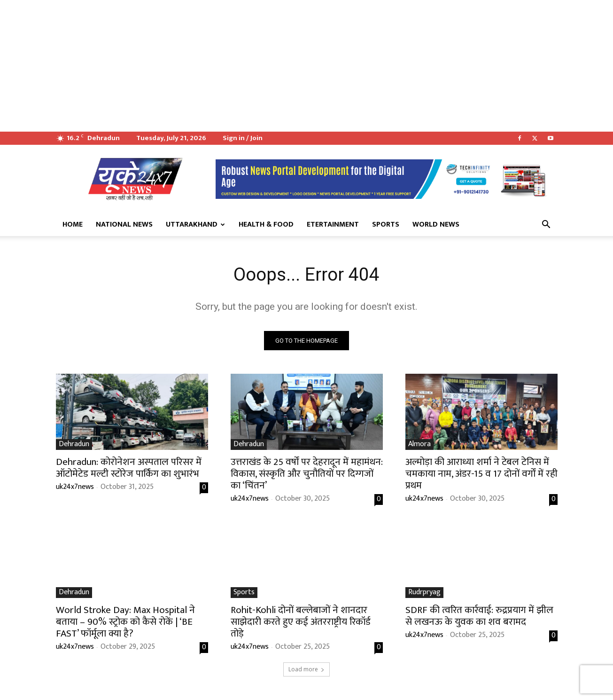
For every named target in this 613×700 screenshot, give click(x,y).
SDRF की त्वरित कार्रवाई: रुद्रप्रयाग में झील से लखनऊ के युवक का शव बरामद (479, 617)
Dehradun (74, 445)
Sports (386, 224)
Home (73, 224)
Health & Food (266, 224)
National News (124, 224)
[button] (546, 225)
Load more (306, 670)
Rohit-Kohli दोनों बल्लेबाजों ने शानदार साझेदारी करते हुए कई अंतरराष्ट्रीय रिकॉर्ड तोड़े (301, 623)
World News (436, 224)
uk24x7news (75, 488)
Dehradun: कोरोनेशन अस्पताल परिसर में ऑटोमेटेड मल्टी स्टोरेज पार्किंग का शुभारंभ (129, 469)
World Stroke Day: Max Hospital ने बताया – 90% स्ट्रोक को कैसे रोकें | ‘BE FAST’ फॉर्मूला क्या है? (125, 623)
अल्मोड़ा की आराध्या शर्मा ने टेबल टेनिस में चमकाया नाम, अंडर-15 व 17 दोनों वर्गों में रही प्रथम (481, 475)
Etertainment (333, 224)
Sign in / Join (243, 138)
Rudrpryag (424, 594)
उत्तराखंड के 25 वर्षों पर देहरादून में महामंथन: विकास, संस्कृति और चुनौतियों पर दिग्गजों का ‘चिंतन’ (307, 475)
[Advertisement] (282, 66)
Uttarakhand (195, 224)
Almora (419, 445)
